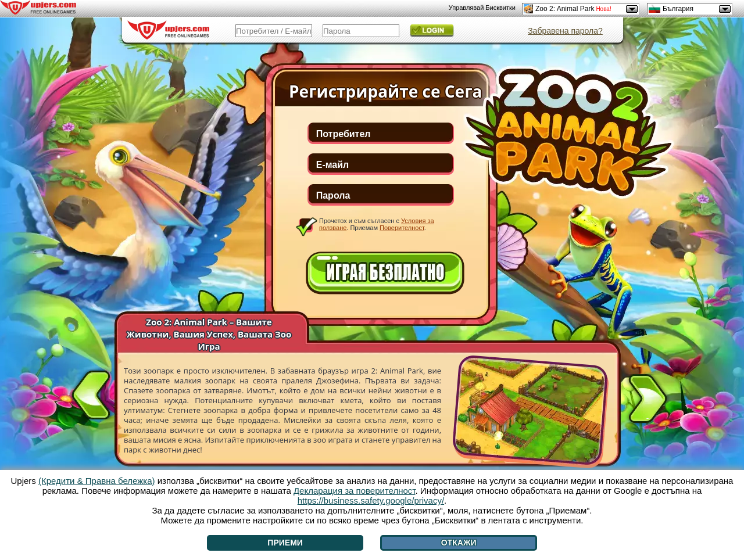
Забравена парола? (565, 31)
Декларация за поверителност (355, 491)
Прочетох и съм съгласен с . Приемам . (377, 224)
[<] (91, 393)
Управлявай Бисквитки (482, 8)
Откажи (459, 543)
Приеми (285, 543)
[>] (648, 401)
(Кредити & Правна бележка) (97, 481)
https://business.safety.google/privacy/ (371, 500)
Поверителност (402, 228)
